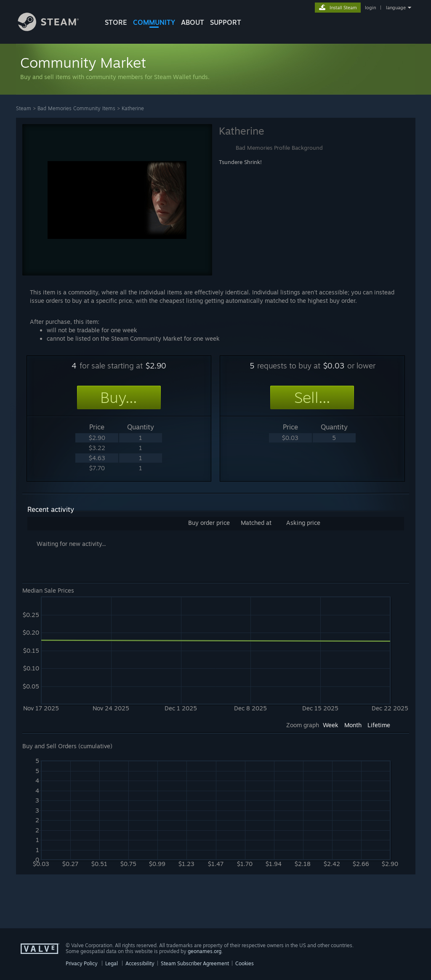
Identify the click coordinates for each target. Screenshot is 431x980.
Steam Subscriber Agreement (195, 963)
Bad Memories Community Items (76, 108)
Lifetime (379, 725)
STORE (116, 22)
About (193, 22)
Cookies (245, 963)
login (370, 8)
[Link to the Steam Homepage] (55, 29)
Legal (112, 963)
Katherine (133, 108)
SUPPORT (226, 22)
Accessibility (140, 963)
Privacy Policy (82, 963)
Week (331, 725)
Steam (24, 108)
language (396, 8)
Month (353, 725)
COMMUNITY (154, 22)
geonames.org (205, 951)
